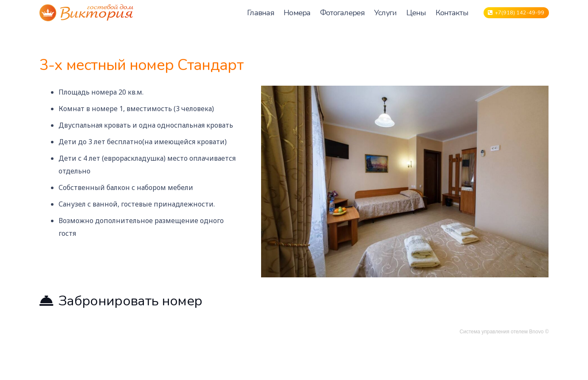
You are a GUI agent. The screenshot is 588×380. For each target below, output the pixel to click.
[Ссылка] (86, 13)
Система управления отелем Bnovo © (504, 332)
